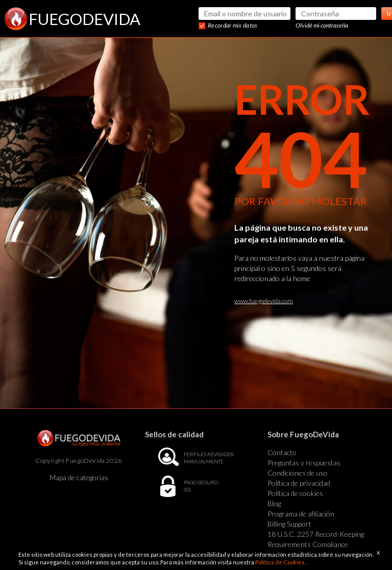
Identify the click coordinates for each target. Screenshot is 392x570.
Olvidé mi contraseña (322, 25)
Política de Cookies (280, 562)
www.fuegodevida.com (264, 301)
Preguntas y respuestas (304, 463)
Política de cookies (295, 493)
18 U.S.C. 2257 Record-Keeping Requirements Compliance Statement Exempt (316, 544)
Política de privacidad (299, 483)
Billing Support (289, 524)
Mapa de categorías (79, 477)
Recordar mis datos (232, 25)
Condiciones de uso (298, 473)
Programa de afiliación (301, 514)
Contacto (282, 452)
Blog (274, 503)
